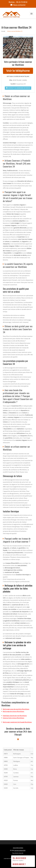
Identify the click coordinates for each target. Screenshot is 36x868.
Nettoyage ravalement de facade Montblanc (17, 722)
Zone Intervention (18, 848)
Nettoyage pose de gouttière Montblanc (16, 709)
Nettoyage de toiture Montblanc (13, 711)
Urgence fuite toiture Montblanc (13, 718)
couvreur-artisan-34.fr (20, 850)
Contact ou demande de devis (18, 88)
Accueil (3, 31)
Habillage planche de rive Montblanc (15, 715)
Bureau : (18, 2)
